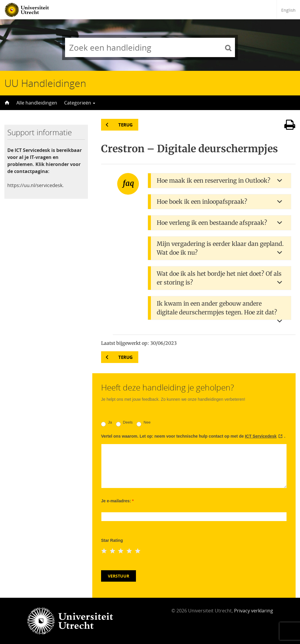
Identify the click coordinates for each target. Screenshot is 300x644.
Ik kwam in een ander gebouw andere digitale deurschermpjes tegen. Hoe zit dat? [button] (217, 308)
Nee (143, 423)
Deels (124, 423)
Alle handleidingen (37, 103)
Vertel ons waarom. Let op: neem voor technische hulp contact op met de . (193, 436)
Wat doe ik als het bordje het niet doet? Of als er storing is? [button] (219, 278)
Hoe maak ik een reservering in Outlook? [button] (214, 180)
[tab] (219, 181)
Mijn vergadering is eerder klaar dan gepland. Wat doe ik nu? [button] (220, 248)
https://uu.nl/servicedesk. (35, 185)
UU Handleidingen (45, 83)
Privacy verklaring (254, 611)
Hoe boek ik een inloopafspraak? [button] (202, 202)
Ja (106, 423)
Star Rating (112, 540)
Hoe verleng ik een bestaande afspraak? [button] (212, 223)
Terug (126, 125)
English (288, 10)
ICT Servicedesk (261, 436)
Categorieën (80, 103)
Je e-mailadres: (117, 501)
